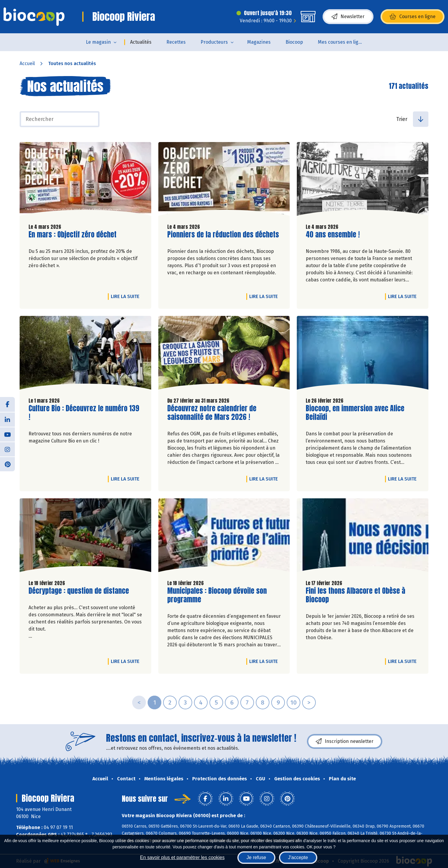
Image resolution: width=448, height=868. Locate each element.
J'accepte (298, 857)
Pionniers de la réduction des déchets (223, 235)
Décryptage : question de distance (79, 591)
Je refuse (256, 857)
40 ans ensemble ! (333, 235)
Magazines (259, 42)
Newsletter (348, 17)
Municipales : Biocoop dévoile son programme (217, 595)
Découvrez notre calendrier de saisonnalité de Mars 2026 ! (212, 413)
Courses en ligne (412, 17)
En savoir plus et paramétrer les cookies (182, 857)
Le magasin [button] (98, 42)
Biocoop (294, 42)
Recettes (176, 42)
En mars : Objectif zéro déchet (72, 235)
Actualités (141, 42)
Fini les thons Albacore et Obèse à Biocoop (355, 595)
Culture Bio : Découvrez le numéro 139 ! (84, 413)
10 (294, 702)
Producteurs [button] (214, 42)
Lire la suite (127, 296)
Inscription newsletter (345, 741)
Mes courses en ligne (341, 42)
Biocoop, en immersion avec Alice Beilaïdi (355, 413)
